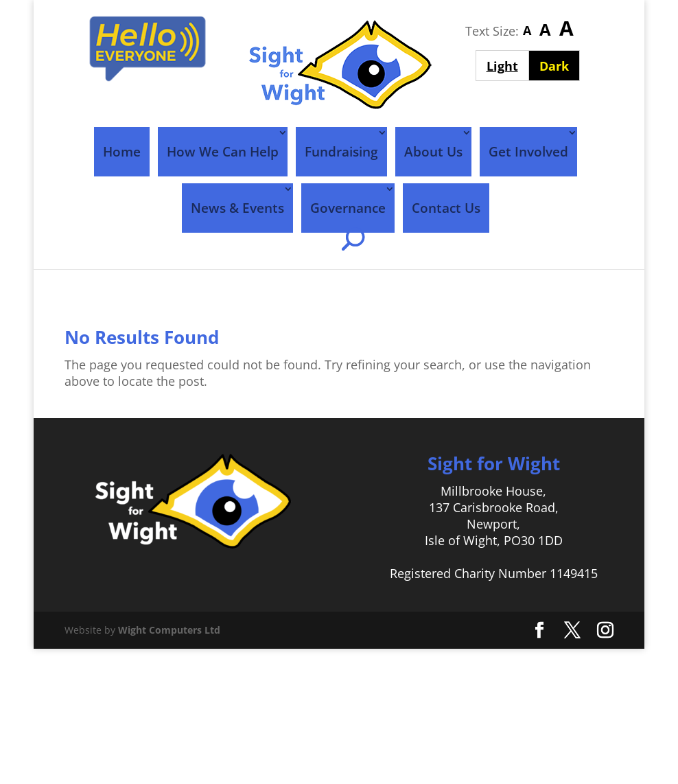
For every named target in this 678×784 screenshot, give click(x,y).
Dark (560, 66)
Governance (348, 208)
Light (507, 66)
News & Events (237, 208)
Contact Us (446, 208)
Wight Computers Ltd (169, 630)
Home (122, 152)
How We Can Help (223, 152)
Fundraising (341, 152)
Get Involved (528, 152)
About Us (433, 152)
